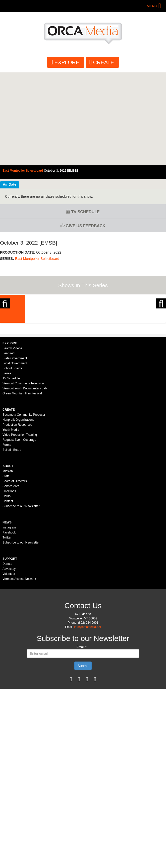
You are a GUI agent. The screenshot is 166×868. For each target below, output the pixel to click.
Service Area (11, 579)
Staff (6, 569)
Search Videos (12, 441)
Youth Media (11, 523)
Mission (8, 564)
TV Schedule (83, 212)
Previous (5, 333)
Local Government (15, 456)
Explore (67, 62)
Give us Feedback (83, 226)
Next (161, 333)
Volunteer (9, 667)
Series (7, 466)
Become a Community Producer (24, 508)
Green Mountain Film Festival (22, 486)
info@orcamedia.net (88, 720)
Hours (7, 589)
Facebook (9, 625)
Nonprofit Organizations (18, 513)
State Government (15, 451)
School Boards (12, 461)
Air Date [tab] (10, 184)
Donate (7, 657)
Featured (9, 446)
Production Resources (17, 518)
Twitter (7, 630)
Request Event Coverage (19, 533)
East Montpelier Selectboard (37, 259)
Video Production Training (20, 528)
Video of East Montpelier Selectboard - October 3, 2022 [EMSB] (83, 119)
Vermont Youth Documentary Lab (25, 481)
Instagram (9, 620)
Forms (7, 538)
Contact (8, 594)
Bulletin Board (12, 543)
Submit (83, 759)
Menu (152, 6)
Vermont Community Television (23, 476)
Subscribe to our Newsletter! (21, 599)
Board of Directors (15, 574)
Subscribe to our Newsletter (21, 635)
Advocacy (9, 662)
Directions (9, 584)
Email (82, 740)
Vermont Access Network (19, 672)
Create (103, 62)
